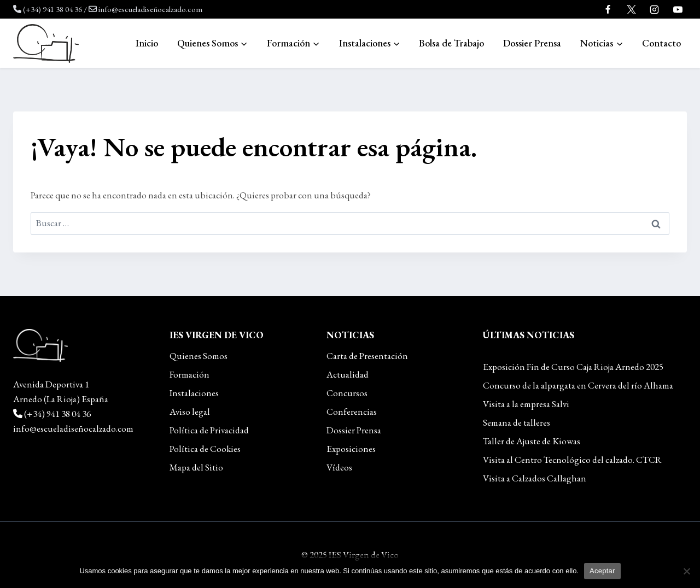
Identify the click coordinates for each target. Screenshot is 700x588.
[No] (686, 571)
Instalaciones (194, 393)
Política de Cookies (205, 449)
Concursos (347, 393)
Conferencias (352, 411)
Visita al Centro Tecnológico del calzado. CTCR (572, 460)
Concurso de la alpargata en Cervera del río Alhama (578, 385)
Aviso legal (190, 411)
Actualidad (348, 374)
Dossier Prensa (532, 43)
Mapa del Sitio (196, 467)
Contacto (661, 43)
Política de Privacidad (209, 430)
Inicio (147, 43)
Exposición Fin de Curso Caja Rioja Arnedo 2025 (573, 367)
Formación (189, 374)
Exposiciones (351, 449)
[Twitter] (631, 9)
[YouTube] (678, 9)
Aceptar (602, 571)
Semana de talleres (517, 422)
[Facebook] (608, 9)
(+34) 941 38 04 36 (52, 9)
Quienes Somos (199, 356)
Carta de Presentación (367, 356)
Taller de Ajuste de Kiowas (532, 441)
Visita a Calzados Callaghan (535, 478)
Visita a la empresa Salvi (526, 404)
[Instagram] (655, 9)
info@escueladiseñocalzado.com (150, 9)
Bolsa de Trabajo (451, 43)
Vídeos (339, 467)
